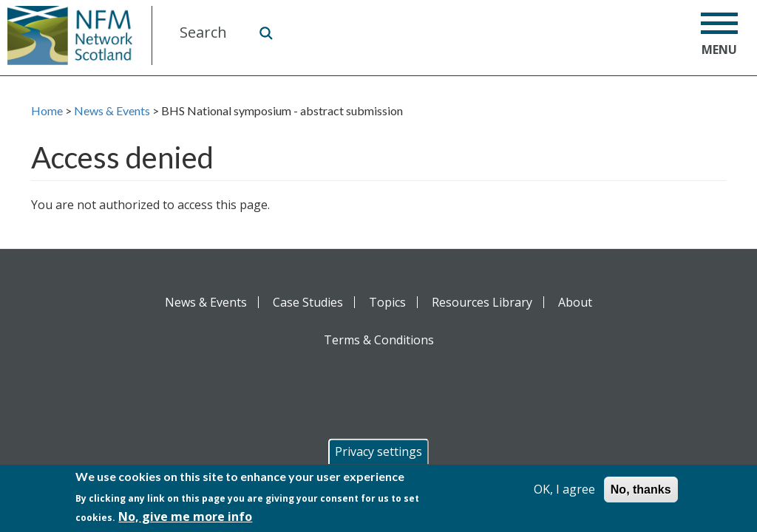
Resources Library (482, 302)
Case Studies (308, 302)
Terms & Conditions (379, 340)
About (575, 302)
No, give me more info (185, 517)
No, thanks (641, 490)
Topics (387, 302)
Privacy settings (378, 452)
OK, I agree (564, 490)
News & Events (112, 110)
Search (265, 33)
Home (47, 110)
